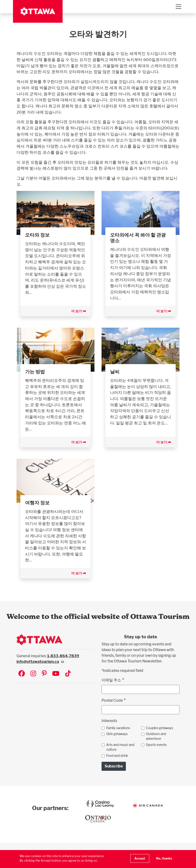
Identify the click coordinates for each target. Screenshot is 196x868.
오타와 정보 (37, 235)
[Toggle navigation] (178, 7)
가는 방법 (35, 372)
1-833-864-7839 (63, 656)
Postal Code (112, 700)
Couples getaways (160, 728)
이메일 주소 (111, 680)
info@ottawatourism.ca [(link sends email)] (40, 662)
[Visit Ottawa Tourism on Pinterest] (44, 674)
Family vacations (118, 728)
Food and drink (117, 756)
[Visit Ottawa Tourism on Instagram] (33, 674)
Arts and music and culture (120, 747)
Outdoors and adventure (156, 736)
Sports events (156, 745)
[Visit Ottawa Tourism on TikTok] (68, 674)
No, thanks (164, 858)
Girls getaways (117, 734)
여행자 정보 (37, 503)
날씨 (115, 372)
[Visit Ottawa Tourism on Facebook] (22, 674)
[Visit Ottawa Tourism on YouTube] (56, 674)
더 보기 (79, 311)
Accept (140, 858)
